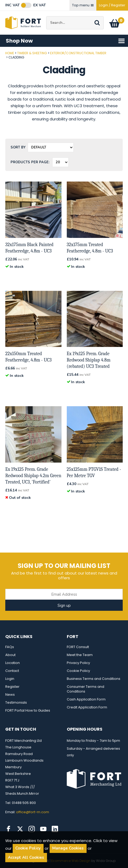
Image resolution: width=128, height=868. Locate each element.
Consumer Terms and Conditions (86, 689)
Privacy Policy (78, 663)
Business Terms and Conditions (94, 679)
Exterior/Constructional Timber (78, 53)
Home (10, 53)
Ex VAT (40, 5)
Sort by (18, 147)
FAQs (10, 647)
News (10, 695)
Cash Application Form (86, 699)
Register (12, 687)
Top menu (83, 5)
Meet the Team (80, 655)
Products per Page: (30, 162)
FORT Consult (78, 647)
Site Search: (46, 16)
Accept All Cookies (26, 857)
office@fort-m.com (33, 812)
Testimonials (16, 702)
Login (10, 679)
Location (13, 663)
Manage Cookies (68, 848)
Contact (12, 671)
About (10, 655)
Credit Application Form (87, 707)
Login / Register (112, 5)
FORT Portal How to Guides (28, 710)
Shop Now (65, 41)
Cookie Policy (78, 671)
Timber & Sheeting (32, 53)
